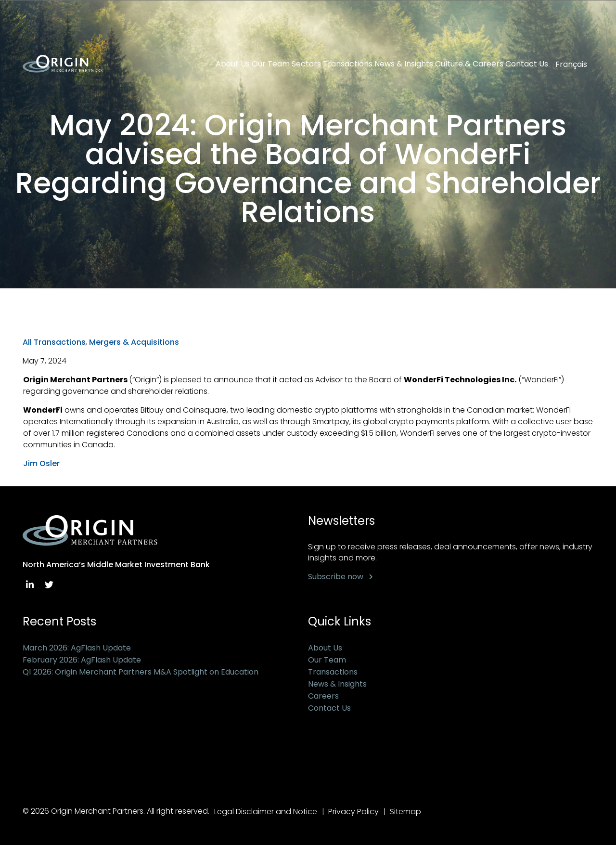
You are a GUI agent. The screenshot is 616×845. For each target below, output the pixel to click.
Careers (323, 696)
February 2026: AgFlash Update (82, 660)
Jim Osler (41, 463)
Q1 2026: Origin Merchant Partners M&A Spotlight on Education (141, 672)
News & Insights (404, 64)
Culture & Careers (469, 64)
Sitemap (405, 812)
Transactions (348, 64)
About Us (233, 64)
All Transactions (54, 342)
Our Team (271, 64)
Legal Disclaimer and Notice (266, 812)
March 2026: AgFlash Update (77, 648)
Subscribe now (336, 577)
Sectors (306, 64)
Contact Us (527, 64)
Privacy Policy (353, 812)
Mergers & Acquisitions (134, 342)
